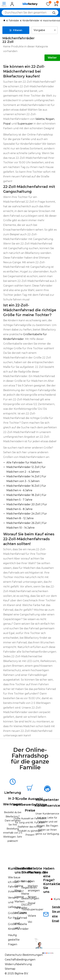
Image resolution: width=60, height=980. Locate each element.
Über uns (19, 870)
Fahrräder (14, 21)
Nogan (50, 119)
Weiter (52, 58)
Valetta (40, 119)
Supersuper (25, 124)
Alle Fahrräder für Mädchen (24, 463)
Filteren (16, 30)
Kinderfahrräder (31, 21)
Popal (7, 124)
